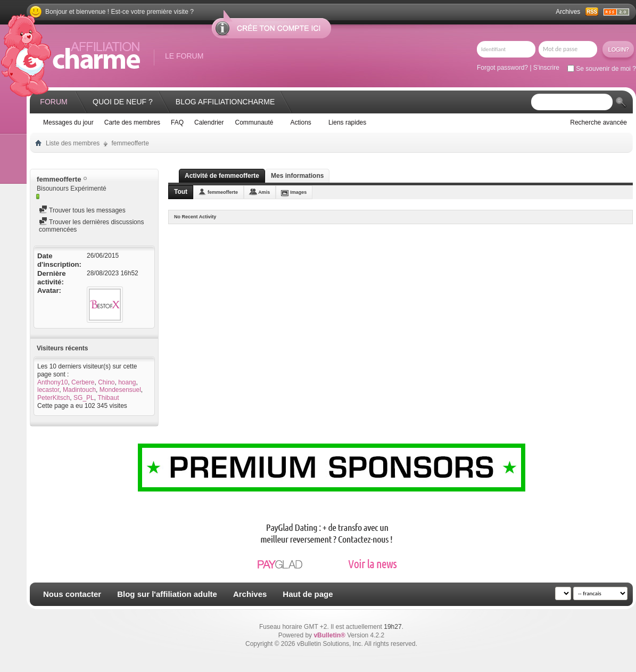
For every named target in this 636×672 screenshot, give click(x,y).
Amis (264, 192)
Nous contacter (72, 594)
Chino (106, 382)
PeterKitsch (53, 398)
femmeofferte (223, 192)
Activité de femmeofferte (222, 176)
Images (298, 192)
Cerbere (83, 382)
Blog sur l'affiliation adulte (167, 594)
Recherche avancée (598, 122)
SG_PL (84, 398)
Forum (53, 102)
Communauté (254, 122)
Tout (181, 192)
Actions (301, 122)
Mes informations (297, 176)
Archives (568, 12)
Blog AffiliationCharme (225, 102)
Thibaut (108, 398)
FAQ (177, 122)
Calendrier (209, 122)
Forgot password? (502, 68)
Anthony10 (52, 382)
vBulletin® (329, 635)
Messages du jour (68, 122)
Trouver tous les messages (82, 210)
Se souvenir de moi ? (602, 69)
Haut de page (308, 594)
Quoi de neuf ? (123, 102)
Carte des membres (132, 122)
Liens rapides (347, 122)
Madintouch (79, 390)
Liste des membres (73, 143)
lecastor (48, 390)
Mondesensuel (120, 390)
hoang (127, 382)
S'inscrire (546, 68)
